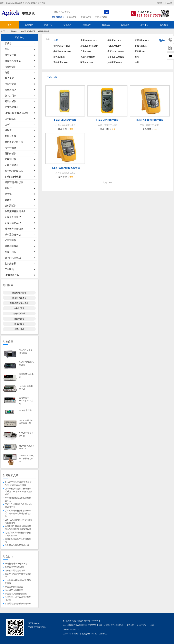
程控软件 (87, 25)
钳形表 (8, 130)
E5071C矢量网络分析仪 (26, 352)
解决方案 (106, 25)
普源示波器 (86, 17)
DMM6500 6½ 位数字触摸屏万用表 (27, 458)
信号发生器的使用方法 (15, 570)
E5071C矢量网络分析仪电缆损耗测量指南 (19, 521)
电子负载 (9, 78)
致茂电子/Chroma (89, 46)
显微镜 (8, 194)
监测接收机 (10, 263)
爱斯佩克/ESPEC (61, 62)
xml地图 (171, 3)
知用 (137, 62)
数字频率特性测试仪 (15, 211)
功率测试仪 (10, 119)
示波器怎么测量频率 (14, 590)
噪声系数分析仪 (13, 235)
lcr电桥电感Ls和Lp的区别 (16, 564)
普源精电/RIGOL (142, 40)
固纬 (137, 57)
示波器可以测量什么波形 (16, 594)
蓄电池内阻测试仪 (14, 171)
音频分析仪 (10, 252)
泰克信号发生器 (19, 298)
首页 (10, 25)
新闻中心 (145, 25)
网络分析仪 (10, 101)
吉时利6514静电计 (26, 376)
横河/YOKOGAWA (116, 51)
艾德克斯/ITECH (115, 62)
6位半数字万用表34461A (27, 447)
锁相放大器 (10, 90)
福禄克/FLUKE (114, 40)
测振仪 (8, 188)
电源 (7, 72)
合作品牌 (67, 25)
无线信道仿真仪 (13, 223)
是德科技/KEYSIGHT (63, 51)
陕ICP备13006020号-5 (93, 621)
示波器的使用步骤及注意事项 (18, 603)
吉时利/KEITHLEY (62, 46)
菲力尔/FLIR (59, 57)
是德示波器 (72, 17)
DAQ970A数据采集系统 (27, 364)
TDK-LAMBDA (114, 46)
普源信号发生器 (19, 293)
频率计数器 (10, 148)
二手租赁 (9, 269)
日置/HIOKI (86, 51)
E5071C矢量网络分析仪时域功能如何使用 (19, 506)
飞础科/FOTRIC (88, 57)
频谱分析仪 (10, 67)
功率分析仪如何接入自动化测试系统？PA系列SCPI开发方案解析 (19, 491)
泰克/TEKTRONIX (89, 40)
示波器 (8, 43)
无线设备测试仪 (13, 217)
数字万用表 (10, 96)
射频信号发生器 (13, 61)
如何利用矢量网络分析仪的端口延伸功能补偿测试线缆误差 (18, 528)
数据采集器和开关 (14, 142)
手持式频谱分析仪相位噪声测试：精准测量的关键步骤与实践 (18, 513)
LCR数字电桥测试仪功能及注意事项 (18, 582)
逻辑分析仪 (10, 153)
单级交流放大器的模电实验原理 (18, 575)
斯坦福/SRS (140, 51)
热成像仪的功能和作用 (15, 567)
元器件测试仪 (12, 165)
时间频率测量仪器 (14, 229)
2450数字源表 (25, 410)
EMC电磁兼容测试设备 (17, 113)
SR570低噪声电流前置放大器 (26, 422)
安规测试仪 (10, 159)
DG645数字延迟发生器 (26, 435)
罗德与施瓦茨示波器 (19, 303)
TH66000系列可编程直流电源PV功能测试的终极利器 (18, 484)
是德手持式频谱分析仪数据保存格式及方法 (18, 534)
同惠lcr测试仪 (101, 17)
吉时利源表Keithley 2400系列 (26, 401)
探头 (7, 49)
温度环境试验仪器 (14, 182)
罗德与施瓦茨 (141, 46)
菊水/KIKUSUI (87, 62)
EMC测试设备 (12, 275)
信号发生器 (10, 55)
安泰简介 (29, 25)
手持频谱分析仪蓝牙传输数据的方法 (18, 499)
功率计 (8, 125)
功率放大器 (10, 84)
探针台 (8, 200)
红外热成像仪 (12, 107)
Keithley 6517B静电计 (26, 387)
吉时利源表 (19, 308)
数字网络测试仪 (13, 258)
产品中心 (48, 25)
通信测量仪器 (12, 246)
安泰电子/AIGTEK (116, 57)
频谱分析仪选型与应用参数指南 (18, 540)
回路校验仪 (44, 31)
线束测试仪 (10, 206)
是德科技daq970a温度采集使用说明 (18, 599)
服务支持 (125, 25)
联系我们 (164, 25)
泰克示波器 (19, 324)
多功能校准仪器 (28, 31)
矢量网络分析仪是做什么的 (17, 545)
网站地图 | (161, 3)
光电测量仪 (10, 240)
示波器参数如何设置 (14, 587)
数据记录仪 (10, 136)
